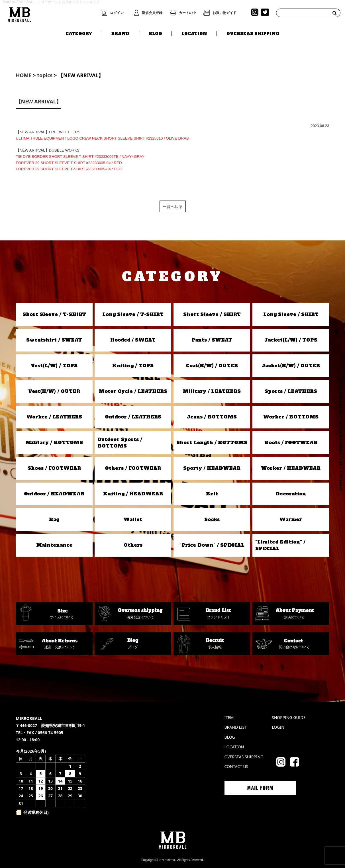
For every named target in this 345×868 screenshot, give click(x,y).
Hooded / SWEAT (133, 340)
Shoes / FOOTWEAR (54, 468)
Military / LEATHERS (212, 391)
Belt (212, 494)
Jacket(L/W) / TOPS (291, 340)
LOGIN (278, 727)
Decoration (291, 494)
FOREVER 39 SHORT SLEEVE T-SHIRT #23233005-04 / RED (69, 163)
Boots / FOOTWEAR (291, 442)
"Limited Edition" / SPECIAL (280, 545)
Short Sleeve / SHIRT (212, 314)
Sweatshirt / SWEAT (54, 340)
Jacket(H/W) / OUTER (291, 365)
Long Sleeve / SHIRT (291, 314)
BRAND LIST (236, 727)
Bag (54, 519)
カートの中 (187, 13)
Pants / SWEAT (212, 340)
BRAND (120, 33)
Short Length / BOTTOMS (212, 442)
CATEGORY (79, 33)
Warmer (291, 519)
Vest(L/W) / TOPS (54, 365)
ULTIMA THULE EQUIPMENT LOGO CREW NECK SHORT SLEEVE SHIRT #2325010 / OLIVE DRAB (102, 138)
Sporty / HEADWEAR (212, 468)
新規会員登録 (152, 13)
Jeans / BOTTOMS (212, 417)
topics (45, 75)
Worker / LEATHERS (54, 417)
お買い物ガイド (224, 13)
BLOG (156, 33)
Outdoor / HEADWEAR (54, 494)
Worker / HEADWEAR (291, 468)
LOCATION (194, 33)
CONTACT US (236, 766)
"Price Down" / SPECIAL (212, 545)
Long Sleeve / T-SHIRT (133, 314)
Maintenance (54, 545)
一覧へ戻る (173, 206)
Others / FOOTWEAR (133, 468)
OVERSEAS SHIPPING (253, 33)
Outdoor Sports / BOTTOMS (120, 442)
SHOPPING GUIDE (289, 717)
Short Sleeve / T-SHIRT (54, 314)
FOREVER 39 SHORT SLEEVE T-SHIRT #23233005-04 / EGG (69, 169)
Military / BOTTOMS (54, 442)
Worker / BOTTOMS (291, 417)
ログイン (117, 13)
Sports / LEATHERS (291, 391)
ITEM (229, 717)
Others (133, 545)
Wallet (133, 519)
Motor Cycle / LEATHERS (133, 391)
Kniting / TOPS (133, 365)
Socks (212, 519)
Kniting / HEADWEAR (133, 494)
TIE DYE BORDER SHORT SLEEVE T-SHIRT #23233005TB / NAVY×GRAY (80, 157)
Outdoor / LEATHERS (133, 417)
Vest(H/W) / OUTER (54, 391)
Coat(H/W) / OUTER (212, 365)
